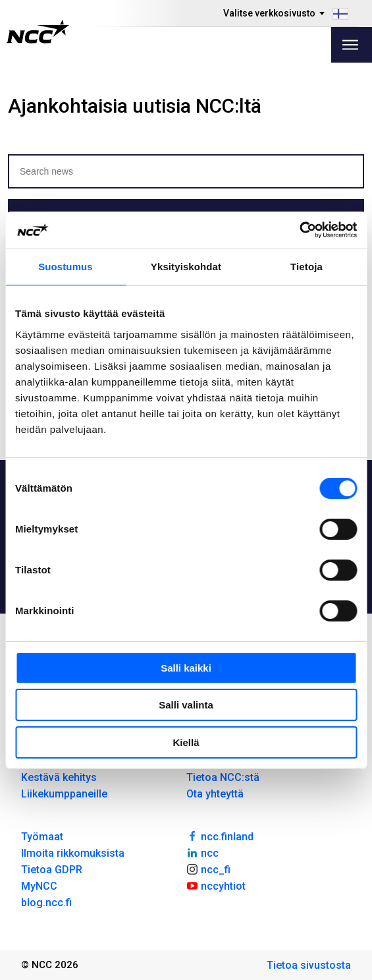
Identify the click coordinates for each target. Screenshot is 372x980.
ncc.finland (220, 836)
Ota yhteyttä (215, 794)
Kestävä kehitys (59, 777)
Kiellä (186, 742)
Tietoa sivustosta (309, 965)
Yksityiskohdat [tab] (186, 267)
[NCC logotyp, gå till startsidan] (38, 32)
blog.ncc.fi (46, 903)
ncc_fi (209, 869)
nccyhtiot (216, 885)
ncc (203, 852)
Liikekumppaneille (64, 794)
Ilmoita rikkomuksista (73, 853)
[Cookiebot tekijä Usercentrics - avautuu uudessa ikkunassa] (299, 230)
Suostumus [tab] (66, 267)
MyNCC (39, 886)
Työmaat (42, 837)
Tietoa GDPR (52, 870)
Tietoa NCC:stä (223, 777)
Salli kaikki (186, 668)
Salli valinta (186, 705)
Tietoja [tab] (306, 267)
